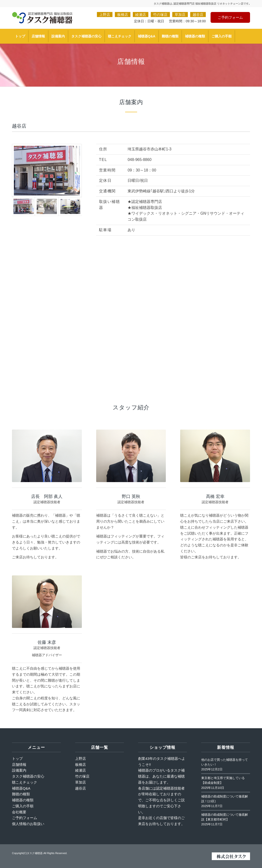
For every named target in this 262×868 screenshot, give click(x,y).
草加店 (180, 15)
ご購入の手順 (23, 806)
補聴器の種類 (23, 800)
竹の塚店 (160, 15)
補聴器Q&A (21, 788)
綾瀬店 (141, 15)
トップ (17, 759)
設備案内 (19, 770)
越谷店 (198, 15)
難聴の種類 (21, 794)
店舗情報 (19, 765)
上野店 (105, 15)
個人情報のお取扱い (28, 824)
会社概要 (19, 812)
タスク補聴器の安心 (28, 776)
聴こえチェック (25, 782)
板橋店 (123, 15)
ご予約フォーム (230, 17)
